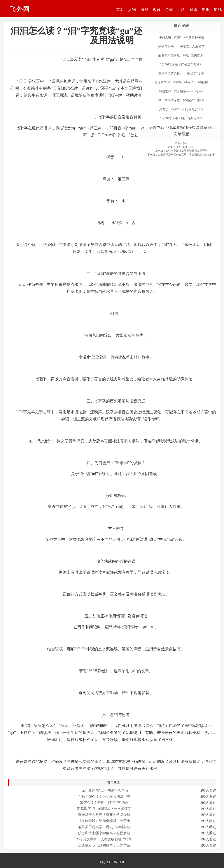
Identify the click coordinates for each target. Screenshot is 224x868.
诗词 (169, 10)
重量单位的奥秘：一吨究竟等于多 (181, 73)
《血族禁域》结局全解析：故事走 (104, 821)
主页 (177, 143)
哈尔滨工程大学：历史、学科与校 (104, 827)
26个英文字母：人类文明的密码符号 (104, 839)
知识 (206, 10)
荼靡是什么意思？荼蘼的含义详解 (104, 815)
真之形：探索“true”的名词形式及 (181, 109)
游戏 (144, 10)
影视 (218, 10)
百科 (181, 10)
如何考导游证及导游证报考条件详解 (187, 151)
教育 (157, 10)
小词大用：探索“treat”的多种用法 (181, 37)
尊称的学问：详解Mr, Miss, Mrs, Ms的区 (181, 82)
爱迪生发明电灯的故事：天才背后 (104, 845)
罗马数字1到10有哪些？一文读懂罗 (104, 809)
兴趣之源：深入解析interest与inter (181, 91)
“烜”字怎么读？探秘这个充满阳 (181, 64)
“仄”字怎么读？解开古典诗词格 (181, 118)
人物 (132, 10)
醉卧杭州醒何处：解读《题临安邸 (181, 55)
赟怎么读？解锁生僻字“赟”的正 (104, 803)
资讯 (193, 10)
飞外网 (20, 9)
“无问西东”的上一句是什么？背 (104, 790)
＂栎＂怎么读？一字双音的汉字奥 (104, 796)
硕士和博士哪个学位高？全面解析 (104, 833)
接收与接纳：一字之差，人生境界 (181, 46)
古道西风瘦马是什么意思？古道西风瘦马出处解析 (187, 155)
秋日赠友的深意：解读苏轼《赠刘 (181, 100)
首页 (120, 10)
